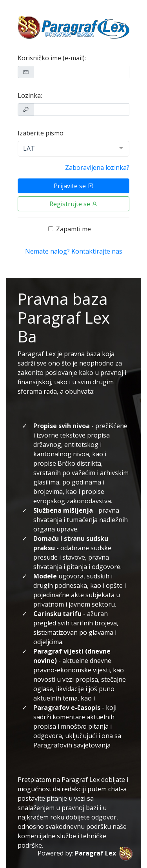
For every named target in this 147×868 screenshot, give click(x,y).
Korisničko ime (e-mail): (52, 58)
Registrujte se (74, 204)
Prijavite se (74, 186)
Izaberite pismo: (41, 133)
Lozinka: (30, 95)
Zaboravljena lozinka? (97, 167)
